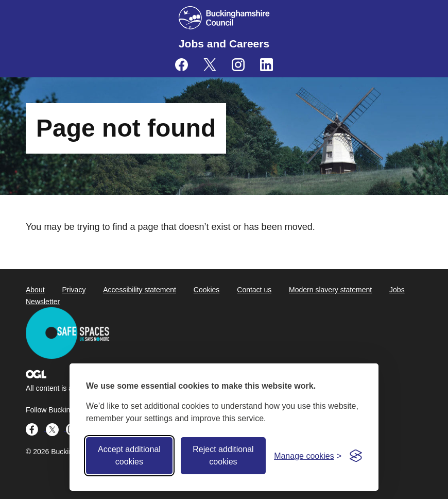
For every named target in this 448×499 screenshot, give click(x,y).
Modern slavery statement (330, 290)
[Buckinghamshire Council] (224, 18)
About (35, 290)
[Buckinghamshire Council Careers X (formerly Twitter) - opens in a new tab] (210, 65)
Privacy (74, 290)
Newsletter (43, 302)
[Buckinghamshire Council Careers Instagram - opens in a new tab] (238, 65)
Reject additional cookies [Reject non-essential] (223, 455)
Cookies (207, 290)
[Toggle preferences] (308, 456)
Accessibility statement (140, 290)
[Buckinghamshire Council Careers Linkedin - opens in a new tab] (266, 65)
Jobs (397, 290)
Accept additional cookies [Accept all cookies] (129, 455)
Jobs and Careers (224, 44)
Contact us (254, 290)
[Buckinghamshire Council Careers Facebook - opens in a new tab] (182, 65)
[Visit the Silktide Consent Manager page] (356, 456)
